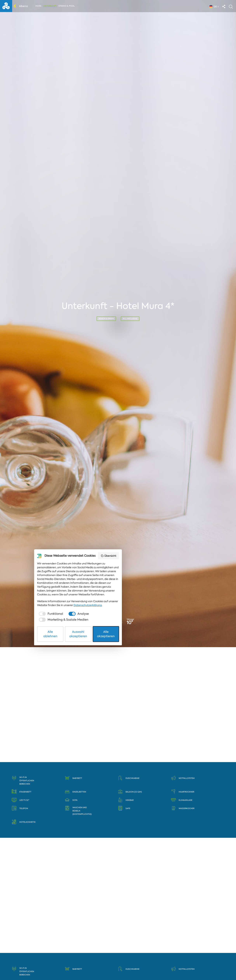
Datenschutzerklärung (69, 947)
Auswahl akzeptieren (118, 968)
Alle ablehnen (76, 968)
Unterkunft (51, 7)
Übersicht (170, 909)
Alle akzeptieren (160, 968)
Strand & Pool (68, 7)
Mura (40, 7)
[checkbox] (69, 956)
